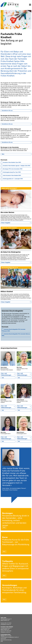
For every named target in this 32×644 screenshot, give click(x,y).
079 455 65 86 (8, 631)
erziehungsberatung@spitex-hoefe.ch (10, 637)
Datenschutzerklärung (6, 640)
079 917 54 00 (8, 636)
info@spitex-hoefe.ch (6, 624)
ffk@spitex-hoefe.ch (5, 632)
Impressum (3, 639)
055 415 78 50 (8, 623)
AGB (2, 641)
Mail (3, 378)
